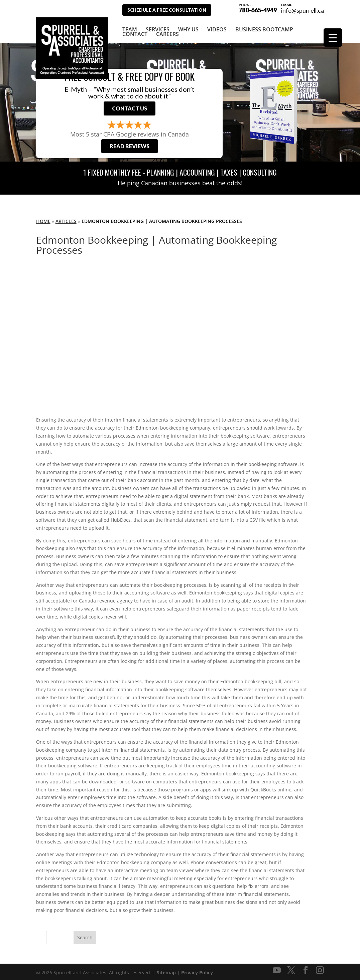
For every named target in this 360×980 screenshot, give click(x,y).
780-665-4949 (258, 7)
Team (130, 26)
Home (43, 219)
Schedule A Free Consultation (170, 10)
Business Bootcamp (264, 26)
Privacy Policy (197, 971)
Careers (167, 30)
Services (158, 26)
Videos (217, 26)
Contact (135, 30)
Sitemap (166, 971)
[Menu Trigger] (333, 38)
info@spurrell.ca (303, 10)
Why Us (188, 26)
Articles (66, 219)
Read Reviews (130, 144)
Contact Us (130, 106)
